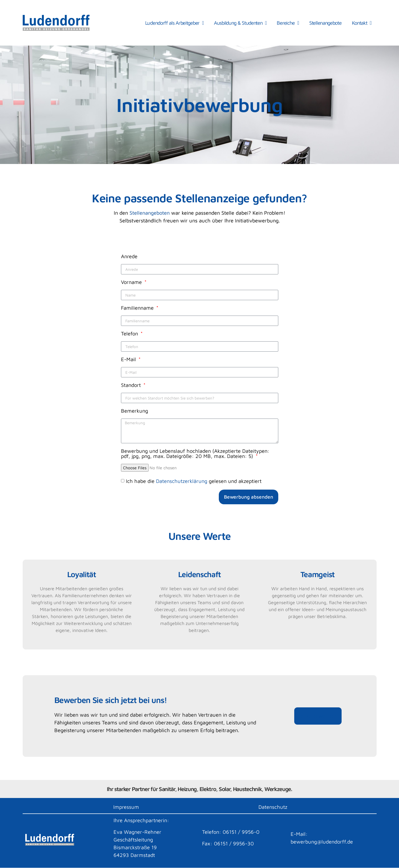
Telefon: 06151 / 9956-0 (231, 832)
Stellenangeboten (150, 213)
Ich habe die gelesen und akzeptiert (194, 481)
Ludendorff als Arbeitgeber (174, 23)
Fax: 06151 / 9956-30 (228, 843)
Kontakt (362, 23)
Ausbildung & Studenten (240, 23)
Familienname (138, 308)
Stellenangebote (325, 23)
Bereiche (288, 23)
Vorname (132, 282)
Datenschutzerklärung (182, 481)
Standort (132, 385)
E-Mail (129, 359)
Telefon (130, 334)
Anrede (129, 257)
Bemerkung (135, 411)
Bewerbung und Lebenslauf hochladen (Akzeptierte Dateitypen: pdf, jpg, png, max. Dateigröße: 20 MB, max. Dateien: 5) (195, 454)
